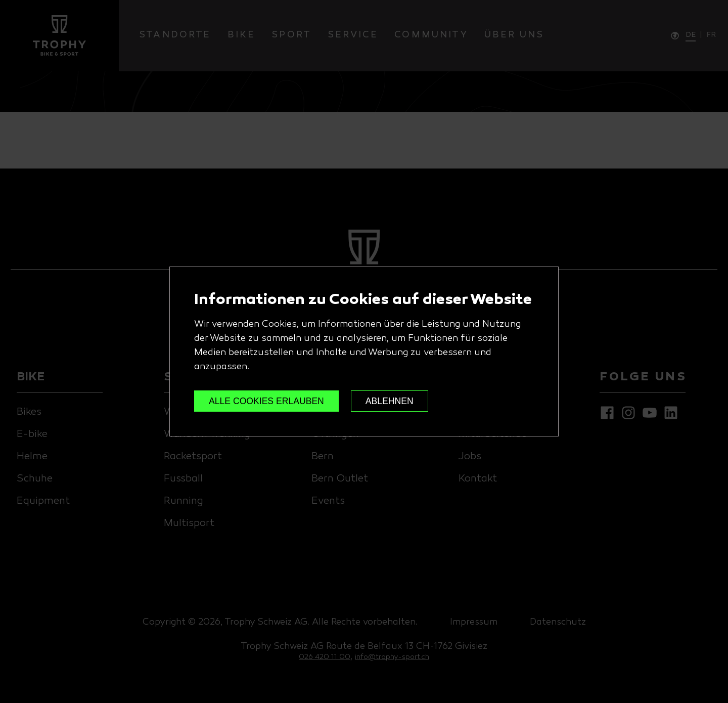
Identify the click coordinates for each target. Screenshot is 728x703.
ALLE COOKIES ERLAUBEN (266, 401)
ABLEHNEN (390, 401)
